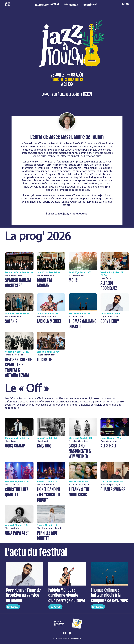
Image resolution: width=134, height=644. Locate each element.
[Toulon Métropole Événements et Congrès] (59, 624)
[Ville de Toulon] (77, 624)
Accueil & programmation (47, 4)
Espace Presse (90, 4)
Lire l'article (13, 607)
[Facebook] (123, 4)
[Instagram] (128, 4)
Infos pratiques (71, 4)
